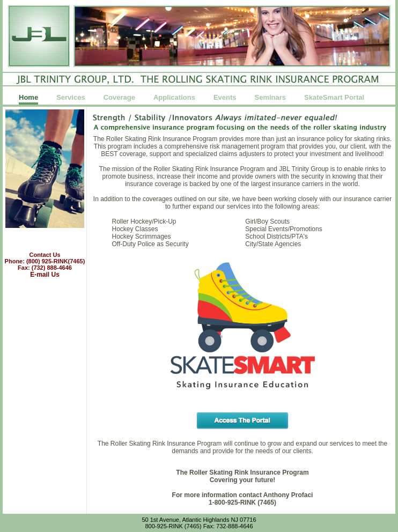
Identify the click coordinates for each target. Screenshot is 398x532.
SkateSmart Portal (334, 98)
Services (71, 98)
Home (28, 98)
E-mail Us (45, 275)
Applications (174, 98)
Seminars (271, 98)
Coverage (119, 98)
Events (225, 98)
